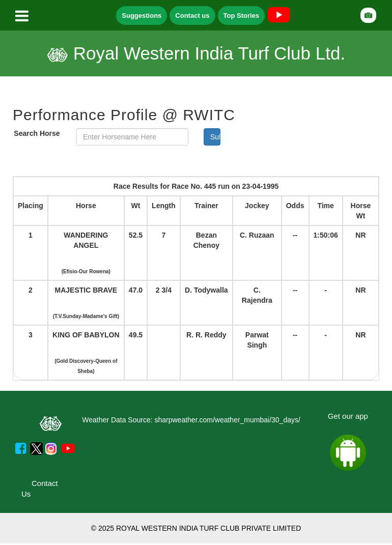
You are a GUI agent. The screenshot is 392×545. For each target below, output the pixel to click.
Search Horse (37, 133)
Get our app (348, 416)
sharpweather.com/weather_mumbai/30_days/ (227, 420)
